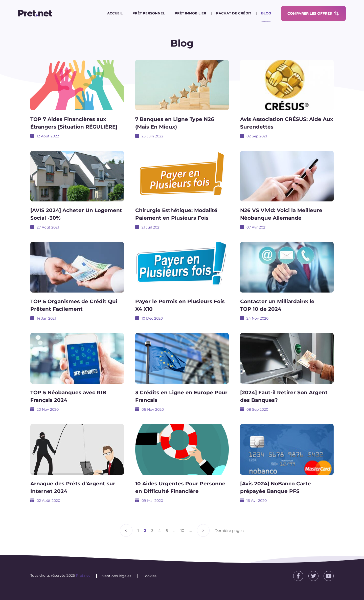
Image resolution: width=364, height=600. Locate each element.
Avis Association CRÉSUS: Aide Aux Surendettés (287, 123)
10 (182, 531)
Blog (266, 13)
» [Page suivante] (203, 530)
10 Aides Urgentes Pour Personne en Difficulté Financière (180, 487)
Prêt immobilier (190, 13)
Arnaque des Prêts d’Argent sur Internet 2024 (73, 487)
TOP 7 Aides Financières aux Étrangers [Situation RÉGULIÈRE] (74, 123)
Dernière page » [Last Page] (230, 531)
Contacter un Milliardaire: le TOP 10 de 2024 (277, 305)
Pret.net (83, 575)
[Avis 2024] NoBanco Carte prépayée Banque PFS (276, 487)
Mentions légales (116, 576)
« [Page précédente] (126, 530)
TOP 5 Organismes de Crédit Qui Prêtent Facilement (74, 305)
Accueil (115, 13)
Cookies (150, 576)
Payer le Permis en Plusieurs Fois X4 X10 (180, 305)
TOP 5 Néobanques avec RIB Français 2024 (68, 396)
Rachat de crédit (234, 13)
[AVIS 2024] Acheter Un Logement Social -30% (76, 214)
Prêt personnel (149, 13)
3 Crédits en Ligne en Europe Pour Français (181, 396)
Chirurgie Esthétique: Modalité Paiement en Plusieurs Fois (176, 214)
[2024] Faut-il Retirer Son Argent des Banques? (284, 396)
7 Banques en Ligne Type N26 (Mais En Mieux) (175, 123)
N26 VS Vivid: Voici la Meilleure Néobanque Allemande (281, 214)
